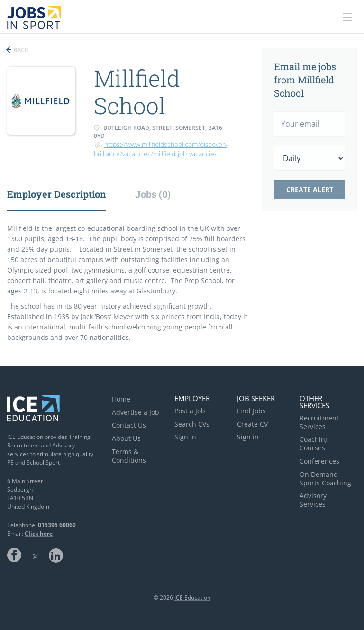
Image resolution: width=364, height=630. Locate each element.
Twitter (35, 555)
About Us (126, 438)
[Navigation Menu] (347, 17)
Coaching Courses (314, 443)
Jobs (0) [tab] (153, 194)
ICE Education (192, 598)
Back (20, 50)
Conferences (319, 461)
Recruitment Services (319, 422)
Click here (39, 534)
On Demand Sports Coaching (325, 479)
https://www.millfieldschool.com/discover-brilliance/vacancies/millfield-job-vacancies (160, 149)
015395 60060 (57, 525)
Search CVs (192, 424)
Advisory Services (313, 500)
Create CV (252, 424)
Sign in (185, 437)
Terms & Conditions (129, 456)
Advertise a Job (136, 412)
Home (121, 399)
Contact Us (129, 425)
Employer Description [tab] (57, 194)
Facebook (14, 555)
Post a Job (190, 411)
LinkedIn (56, 555)
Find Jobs (251, 411)
